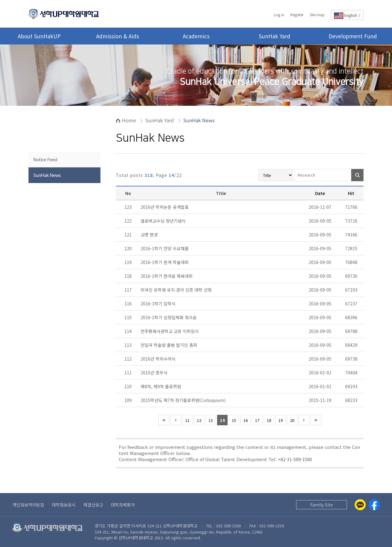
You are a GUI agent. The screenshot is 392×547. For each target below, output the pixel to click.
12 (199, 420)
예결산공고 (93, 505)
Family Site (322, 505)
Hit (351, 193)
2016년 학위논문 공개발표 (165, 207)
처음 (164, 420)
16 (246, 420)
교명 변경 (150, 235)
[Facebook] (374, 505)
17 (257, 420)
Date (320, 193)
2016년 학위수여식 (159, 359)
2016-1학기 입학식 (159, 304)
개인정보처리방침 (28, 505)
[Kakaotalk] (360, 505)
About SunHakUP (39, 36)
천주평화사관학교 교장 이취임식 (170, 331)
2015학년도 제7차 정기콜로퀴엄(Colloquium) (184, 400)
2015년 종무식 (155, 373)
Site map (317, 15)
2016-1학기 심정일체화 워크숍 (169, 317)
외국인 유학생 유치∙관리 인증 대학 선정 (177, 290)
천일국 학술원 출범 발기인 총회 (170, 345)
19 (281, 420)
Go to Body (0, 0)
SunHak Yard (275, 36)
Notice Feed (45, 159)
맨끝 (316, 420)
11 (187, 420)
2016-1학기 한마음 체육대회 (167, 276)
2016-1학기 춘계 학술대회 (165, 262)
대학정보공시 (64, 505)
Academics (196, 36)
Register (297, 15)
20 (292, 420)
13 (211, 420)
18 (269, 420)
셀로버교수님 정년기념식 (164, 221)
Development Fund (353, 36)
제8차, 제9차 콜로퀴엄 (161, 386)
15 (234, 420)
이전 (176, 420)
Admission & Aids (118, 36)
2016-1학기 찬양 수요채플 (165, 248)
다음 (304, 420)
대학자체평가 (123, 505)
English (347, 15)
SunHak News (47, 175)
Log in (279, 15)
